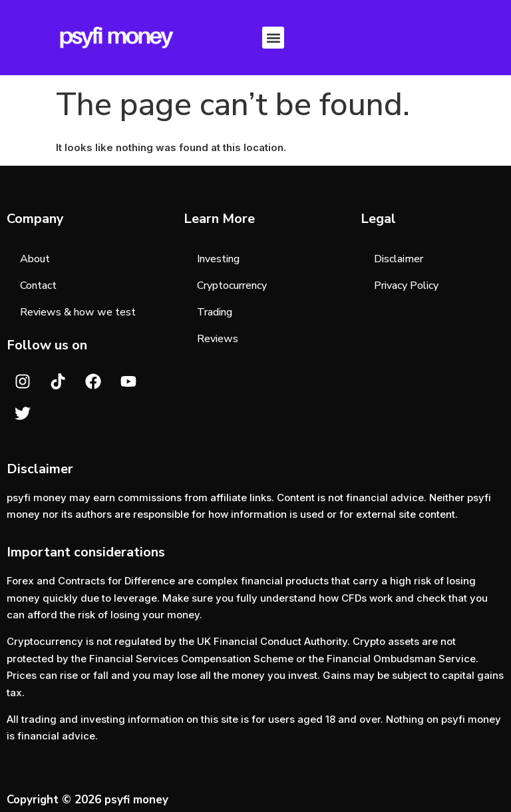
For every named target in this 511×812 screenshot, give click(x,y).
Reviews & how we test (78, 312)
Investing (218, 259)
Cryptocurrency (232, 286)
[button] (273, 38)
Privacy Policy (406, 286)
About (35, 259)
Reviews (218, 339)
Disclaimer (399, 259)
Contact (38, 286)
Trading (215, 312)
